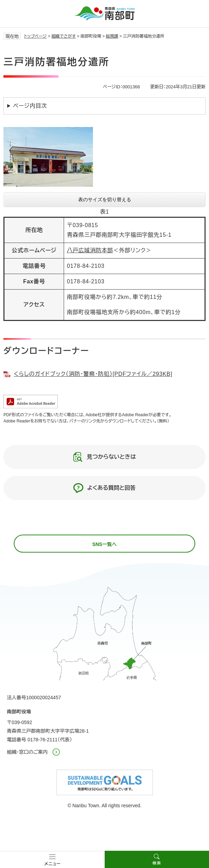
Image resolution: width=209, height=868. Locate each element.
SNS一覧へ (104, 544)
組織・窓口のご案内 (27, 752)
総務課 (112, 36)
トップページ (35, 36)
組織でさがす (64, 36)
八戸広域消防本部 (90, 250)
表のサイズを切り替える (105, 199)
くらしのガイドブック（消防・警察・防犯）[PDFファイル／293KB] (93, 374)
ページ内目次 (30, 106)
